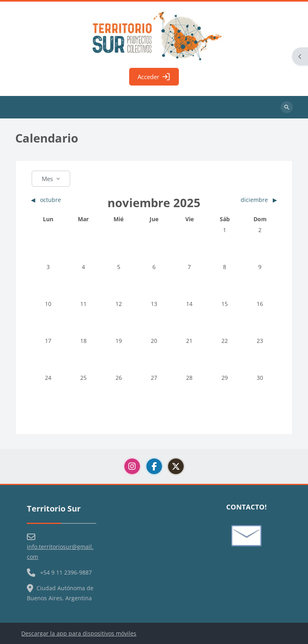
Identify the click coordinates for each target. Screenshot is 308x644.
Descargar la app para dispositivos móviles (79, 633)
